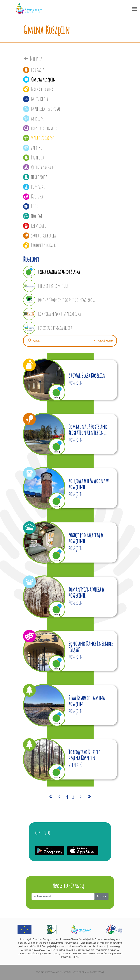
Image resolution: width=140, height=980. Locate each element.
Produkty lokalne (40, 245)
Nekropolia (35, 177)
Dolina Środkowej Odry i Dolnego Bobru (59, 300)
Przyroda (34, 157)
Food (31, 206)
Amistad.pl (65, 972)
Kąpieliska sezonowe (42, 109)
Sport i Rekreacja (39, 235)
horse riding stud (40, 128)
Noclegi (33, 216)
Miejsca (33, 59)
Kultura (33, 196)
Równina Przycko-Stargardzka (52, 314)
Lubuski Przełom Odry (45, 286)
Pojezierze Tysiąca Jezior (48, 328)
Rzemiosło (35, 226)
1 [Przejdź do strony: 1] (67, 797)
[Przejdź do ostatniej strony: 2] (89, 797)
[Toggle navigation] (134, 9)
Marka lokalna (38, 89)
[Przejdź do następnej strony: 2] (81, 797)
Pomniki (34, 187)
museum (33, 118)
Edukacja (34, 70)
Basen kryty (36, 99)
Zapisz (101, 896)
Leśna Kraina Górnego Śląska (51, 272)
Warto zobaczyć (38, 138)
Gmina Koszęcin (39, 79)
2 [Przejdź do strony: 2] (73, 797)
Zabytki (32, 148)
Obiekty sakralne (39, 167)
